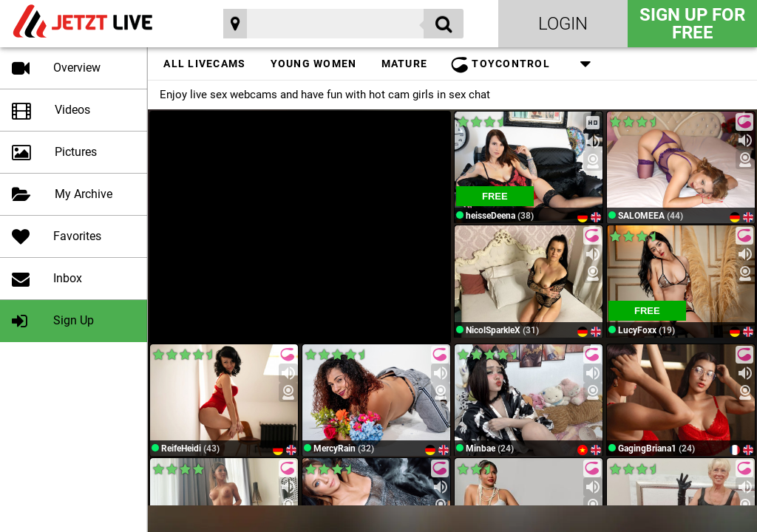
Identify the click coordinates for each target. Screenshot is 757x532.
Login (563, 24)
